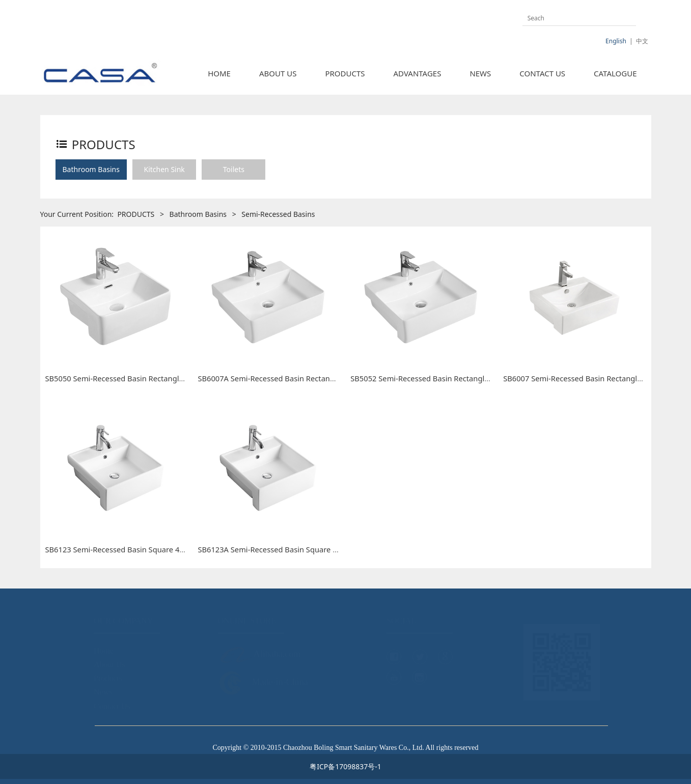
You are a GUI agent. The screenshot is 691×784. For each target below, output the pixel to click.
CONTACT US (542, 73)
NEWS (480, 73)
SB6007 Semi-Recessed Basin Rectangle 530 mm (588, 378)
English (616, 41)
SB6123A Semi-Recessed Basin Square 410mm (278, 549)
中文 (642, 41)
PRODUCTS (345, 73)
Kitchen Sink (164, 169)
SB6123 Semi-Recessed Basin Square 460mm (124, 549)
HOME (219, 73)
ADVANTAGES (418, 73)
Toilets (234, 169)
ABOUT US (278, 73)
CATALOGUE (615, 73)
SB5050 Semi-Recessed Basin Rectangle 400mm (129, 378)
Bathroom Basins (91, 169)
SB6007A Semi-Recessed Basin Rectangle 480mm (283, 378)
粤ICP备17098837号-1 (345, 766)
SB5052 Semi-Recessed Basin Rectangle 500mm (434, 378)
